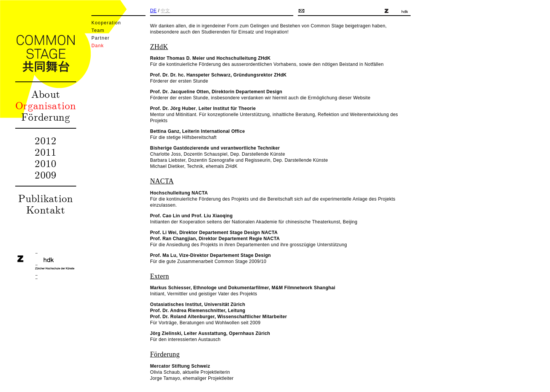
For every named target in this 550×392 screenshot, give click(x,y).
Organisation (46, 105)
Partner (101, 38)
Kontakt (46, 209)
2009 (46, 174)
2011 (46, 151)
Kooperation (106, 23)
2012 (46, 140)
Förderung (46, 116)
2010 (46, 163)
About (46, 94)
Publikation (46, 198)
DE (153, 11)
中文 (165, 11)
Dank (98, 46)
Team (98, 30)
